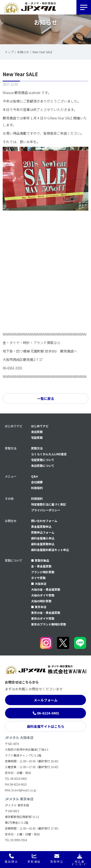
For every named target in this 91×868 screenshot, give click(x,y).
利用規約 (37, 488)
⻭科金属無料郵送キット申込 (50, 550)
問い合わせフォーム (44, 521)
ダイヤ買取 (38, 578)
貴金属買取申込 (41, 526)
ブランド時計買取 (43, 572)
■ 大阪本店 (39, 584)
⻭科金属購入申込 (43, 538)
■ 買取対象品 (40, 560)
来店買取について (43, 466)
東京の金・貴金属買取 (46, 613)
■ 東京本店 (39, 607)
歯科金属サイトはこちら (46, 726)
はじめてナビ (40, 426)
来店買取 (37, 432)
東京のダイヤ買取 (43, 618)
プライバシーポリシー (46, 510)
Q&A (34, 476)
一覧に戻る (46, 398)
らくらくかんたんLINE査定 (49, 454)
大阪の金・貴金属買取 (46, 589)
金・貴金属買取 (41, 566)
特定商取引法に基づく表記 (49, 504)
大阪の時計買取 (41, 601)
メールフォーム (46, 700)
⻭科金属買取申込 (43, 544)
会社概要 (37, 482)
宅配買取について (43, 460)
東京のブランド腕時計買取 (49, 624)
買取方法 (37, 448)
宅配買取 (37, 438)
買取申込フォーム (43, 532)
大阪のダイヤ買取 (43, 595)
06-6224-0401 (48, 713)
